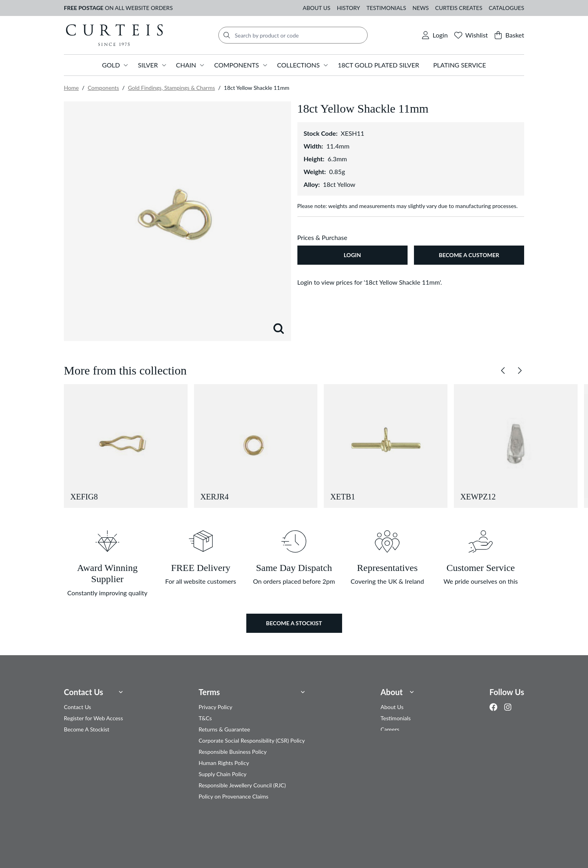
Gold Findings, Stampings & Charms (171, 88)
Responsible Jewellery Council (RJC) (243, 785)
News (421, 8)
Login (352, 255)
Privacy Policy (216, 707)
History (348, 8)
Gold (111, 65)
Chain (186, 65)
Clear (518, 844)
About (393, 692)
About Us (316, 8)
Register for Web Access (93, 718)
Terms (210, 692)
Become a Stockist (294, 623)
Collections (298, 65)
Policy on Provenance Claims (235, 796)
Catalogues (506, 8)
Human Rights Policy (225, 763)
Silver (148, 65)
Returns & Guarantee (225, 729)
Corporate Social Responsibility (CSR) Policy (253, 740)
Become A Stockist (87, 729)
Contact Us (83, 692)
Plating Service (459, 65)
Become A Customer (469, 255)
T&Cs (206, 718)
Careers (392, 729)
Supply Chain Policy (224, 774)
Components (236, 65)
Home (71, 88)
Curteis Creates (459, 8)
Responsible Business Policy (234, 752)
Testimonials (386, 8)
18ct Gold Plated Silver (378, 65)
